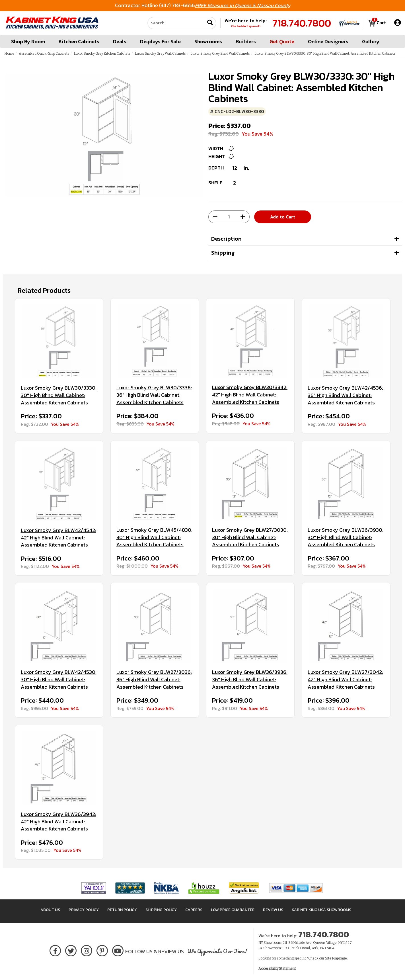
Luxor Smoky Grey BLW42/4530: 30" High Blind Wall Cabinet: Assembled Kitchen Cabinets (59, 679)
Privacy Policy (84, 910)
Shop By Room (28, 41)
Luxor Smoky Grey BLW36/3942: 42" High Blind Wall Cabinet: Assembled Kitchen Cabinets (58, 822)
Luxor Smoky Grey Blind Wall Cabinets (220, 54)
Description (226, 239)
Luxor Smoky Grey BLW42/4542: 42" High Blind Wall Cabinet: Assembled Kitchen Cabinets (58, 538)
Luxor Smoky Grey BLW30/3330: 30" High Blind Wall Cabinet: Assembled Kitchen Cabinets (59, 395)
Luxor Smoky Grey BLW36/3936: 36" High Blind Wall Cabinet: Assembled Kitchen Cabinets (250, 679)
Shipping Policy (161, 910)
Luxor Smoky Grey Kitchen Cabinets (102, 54)
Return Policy (122, 910)
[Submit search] (210, 23)
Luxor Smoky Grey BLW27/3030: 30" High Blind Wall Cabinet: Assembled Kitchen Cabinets (250, 537)
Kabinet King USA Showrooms (321, 910)
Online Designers (328, 41)
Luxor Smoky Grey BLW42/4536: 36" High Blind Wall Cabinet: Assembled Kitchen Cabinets (345, 395)
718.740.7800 (302, 23)
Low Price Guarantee (233, 910)
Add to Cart (283, 217)
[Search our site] (176, 23)
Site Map (332, 958)
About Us (50, 910)
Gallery (371, 41)
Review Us (273, 910)
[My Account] (397, 23)
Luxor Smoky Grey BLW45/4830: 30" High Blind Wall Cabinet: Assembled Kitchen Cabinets (154, 537)
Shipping (223, 253)
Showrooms (208, 41)
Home (9, 54)
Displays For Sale (160, 41)
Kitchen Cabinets (79, 41)
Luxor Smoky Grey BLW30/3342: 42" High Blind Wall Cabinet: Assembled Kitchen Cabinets (250, 395)
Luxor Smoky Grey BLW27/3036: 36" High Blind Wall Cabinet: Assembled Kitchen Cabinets (154, 679)
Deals (120, 41)
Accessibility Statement (277, 969)
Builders (246, 41)
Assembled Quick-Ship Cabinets (44, 54)
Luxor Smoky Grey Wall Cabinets (160, 54)
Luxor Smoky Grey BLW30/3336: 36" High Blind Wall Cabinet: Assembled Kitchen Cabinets (154, 395)
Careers (194, 910)
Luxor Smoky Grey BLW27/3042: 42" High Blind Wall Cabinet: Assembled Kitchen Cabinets (345, 679)
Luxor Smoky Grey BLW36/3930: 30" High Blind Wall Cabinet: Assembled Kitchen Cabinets (346, 537)
